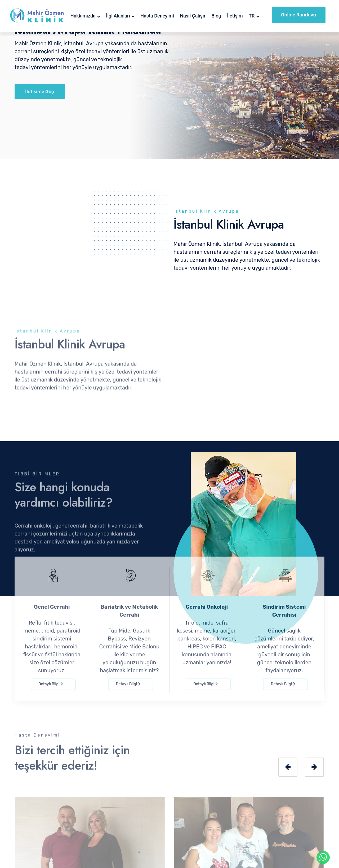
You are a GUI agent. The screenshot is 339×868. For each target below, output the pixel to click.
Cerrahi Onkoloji (207, 611)
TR (252, 16)
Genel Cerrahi (52, 611)
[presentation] (288, 767)
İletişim (235, 16)
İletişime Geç (40, 92)
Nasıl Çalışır (193, 16)
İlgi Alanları (118, 16)
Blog (216, 16)
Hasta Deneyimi (157, 16)
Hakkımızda (83, 16)
